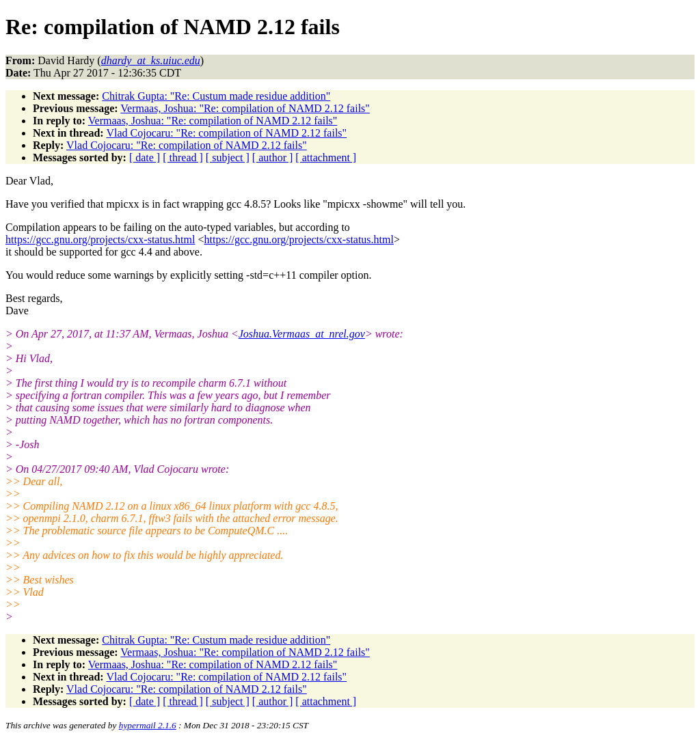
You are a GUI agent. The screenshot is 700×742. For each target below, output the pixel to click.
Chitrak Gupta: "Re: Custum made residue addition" (216, 96)
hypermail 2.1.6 (148, 725)
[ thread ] (183, 157)
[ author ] (273, 157)
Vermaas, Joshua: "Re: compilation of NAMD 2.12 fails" (245, 108)
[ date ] (145, 157)
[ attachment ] (326, 157)
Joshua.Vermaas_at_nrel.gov (302, 334)
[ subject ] (228, 157)
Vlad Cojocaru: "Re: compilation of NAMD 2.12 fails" (226, 133)
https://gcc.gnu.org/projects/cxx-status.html (100, 239)
